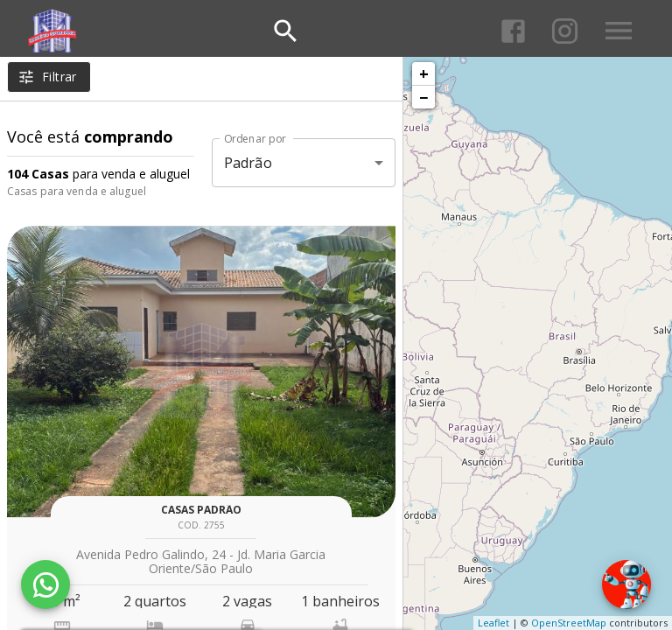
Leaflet (493, 623)
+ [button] (424, 73)
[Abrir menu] (619, 31)
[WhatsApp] (45, 584)
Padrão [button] (248, 163)
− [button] (423, 97)
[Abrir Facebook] (513, 31)
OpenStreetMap (569, 623)
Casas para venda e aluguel (77, 191)
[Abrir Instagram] (565, 31)
